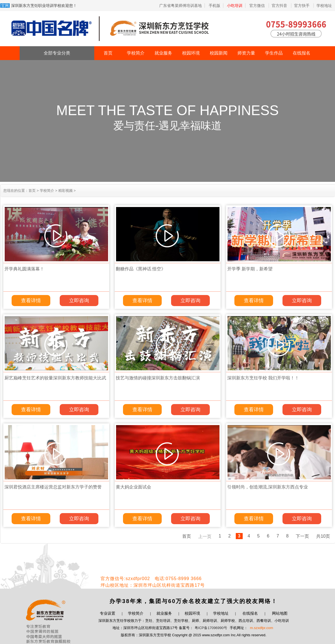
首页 (108, 53)
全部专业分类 (57, 53)
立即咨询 (79, 301)
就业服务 (163, 53)
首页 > (34, 191)
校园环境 (191, 53)
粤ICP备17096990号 (211, 628)
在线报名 (302, 53)
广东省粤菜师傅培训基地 (180, 6)
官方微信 (258, 6)
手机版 (214, 6)
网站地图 (280, 613)
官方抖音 (280, 6)
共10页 (323, 536)
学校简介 (136, 53)
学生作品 (274, 53)
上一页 (205, 536)
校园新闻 (219, 53)
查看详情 (31, 301)
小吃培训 (235, 6)
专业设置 (108, 613)
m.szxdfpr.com (261, 628)
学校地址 (324, 6)
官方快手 (302, 6)
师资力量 (246, 53)
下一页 (302, 536)
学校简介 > (48, 191)
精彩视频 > (66, 191)
